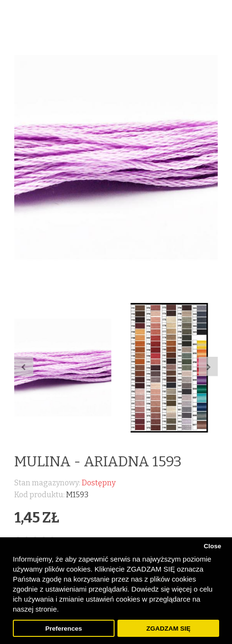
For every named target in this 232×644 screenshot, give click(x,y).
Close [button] (212, 546)
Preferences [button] (63, 629)
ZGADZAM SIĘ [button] (169, 629)
